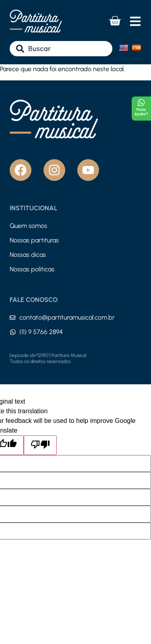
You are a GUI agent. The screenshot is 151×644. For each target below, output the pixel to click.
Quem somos (28, 226)
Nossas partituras (34, 240)
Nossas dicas (28, 255)
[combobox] (61, 49)
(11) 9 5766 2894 (41, 332)
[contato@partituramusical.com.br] (12, 318)
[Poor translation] (40, 445)
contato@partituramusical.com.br (67, 317)
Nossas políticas (32, 269)
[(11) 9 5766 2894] (13, 332)
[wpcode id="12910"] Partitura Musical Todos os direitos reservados (48, 359)
